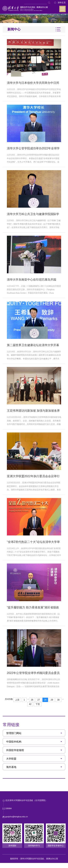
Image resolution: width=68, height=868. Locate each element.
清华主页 (62, 3)
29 (52, 705)
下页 (38, 709)
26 (32, 705)
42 (30, 709)
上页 (17, 705)
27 (39, 705)
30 (58, 705)
